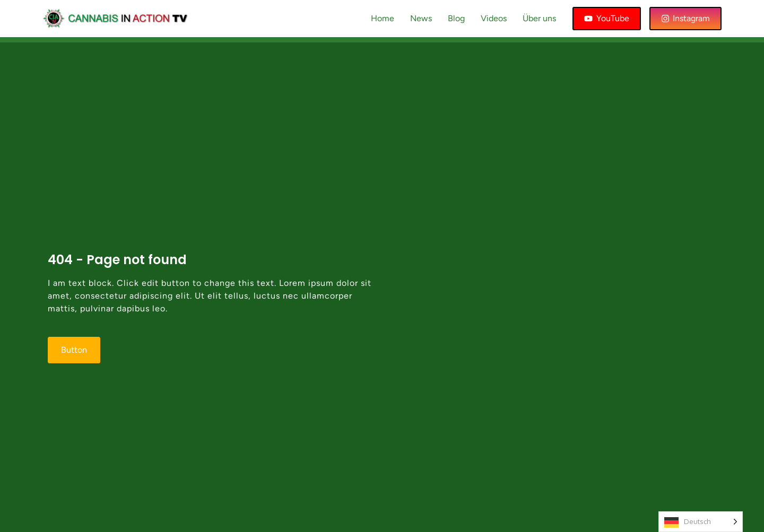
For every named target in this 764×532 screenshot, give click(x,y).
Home (383, 18)
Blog (456, 18)
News (421, 18)
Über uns (539, 18)
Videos (494, 18)
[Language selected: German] (701, 522)
